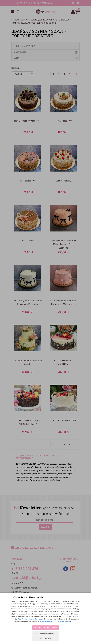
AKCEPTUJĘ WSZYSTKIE (45, 628)
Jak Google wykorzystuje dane (30, 619)
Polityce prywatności (48, 621)
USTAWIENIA (46, 639)
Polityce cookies (64, 621)
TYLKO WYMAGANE (45, 633)
